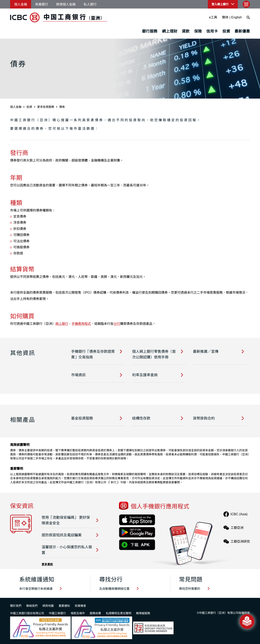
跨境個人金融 (66, 4)
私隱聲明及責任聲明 (119, 613)
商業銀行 (42, 4)
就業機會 (80, 606)
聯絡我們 (32, 606)
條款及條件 (78, 613)
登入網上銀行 (220, 4)
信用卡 (212, 31)
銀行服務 (150, 31)
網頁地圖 (48, 606)
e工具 (213, 17)
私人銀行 (90, 4)
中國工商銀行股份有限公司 (27, 613)
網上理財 (170, 31)
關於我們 (16, 606)
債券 (62, 107)
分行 (117, 324)
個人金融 (21, 4)
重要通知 (64, 606)
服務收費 (95, 613)
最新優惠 (242, 31)
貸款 (186, 31)
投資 (226, 31)
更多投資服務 (46, 107)
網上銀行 (62, 324)
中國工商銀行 (57, 613)
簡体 (225, 17)
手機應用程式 (81, 324)
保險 (198, 31)
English (237, 17)
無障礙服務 (143, 613)
